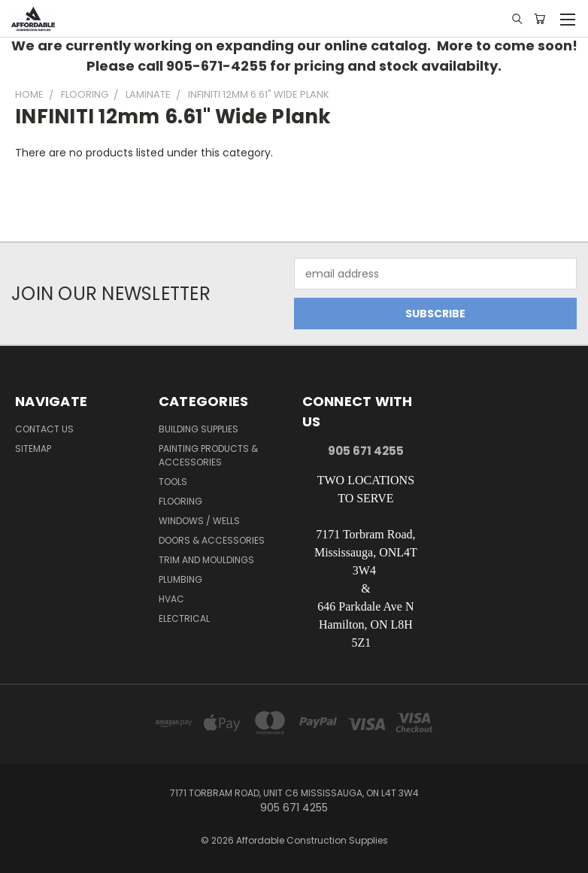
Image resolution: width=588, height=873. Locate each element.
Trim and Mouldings (206, 560)
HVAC (171, 599)
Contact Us (44, 429)
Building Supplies (199, 429)
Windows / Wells (199, 521)
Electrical (184, 618)
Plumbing (180, 579)
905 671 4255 (366, 451)
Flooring (180, 501)
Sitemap (33, 449)
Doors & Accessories (212, 540)
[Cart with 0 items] (540, 19)
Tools (173, 482)
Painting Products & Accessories (208, 455)
